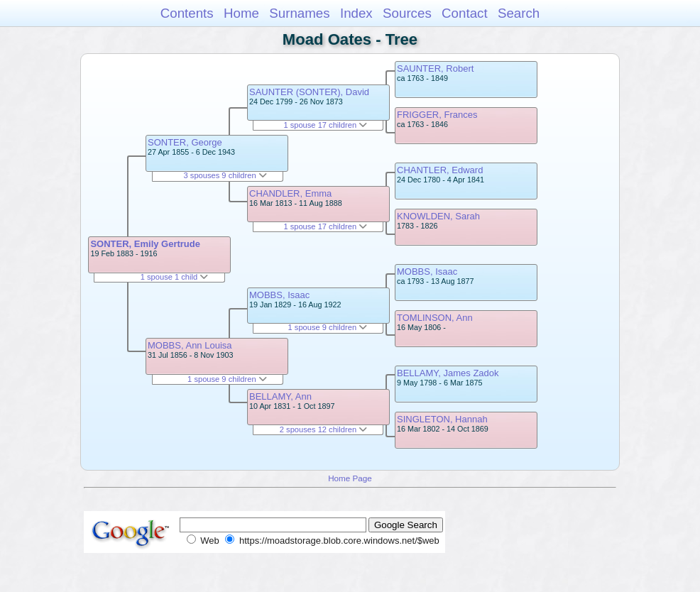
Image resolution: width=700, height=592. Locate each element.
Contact (465, 13)
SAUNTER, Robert (435, 68)
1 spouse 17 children (325, 125)
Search (519, 13)
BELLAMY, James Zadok (448, 373)
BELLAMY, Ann (280, 396)
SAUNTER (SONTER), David (309, 92)
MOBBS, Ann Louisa (190, 345)
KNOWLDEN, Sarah (438, 216)
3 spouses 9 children (225, 175)
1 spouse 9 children (227, 379)
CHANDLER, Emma (290, 193)
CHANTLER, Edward (440, 170)
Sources (407, 13)
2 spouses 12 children (323, 429)
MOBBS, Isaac (279, 295)
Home (241, 13)
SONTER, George (185, 142)
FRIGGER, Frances (437, 115)
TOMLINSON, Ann (435, 318)
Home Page (350, 478)
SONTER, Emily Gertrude (145, 244)
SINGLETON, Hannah (442, 419)
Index (356, 13)
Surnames (299, 13)
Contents (187, 13)
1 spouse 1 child (175, 277)
